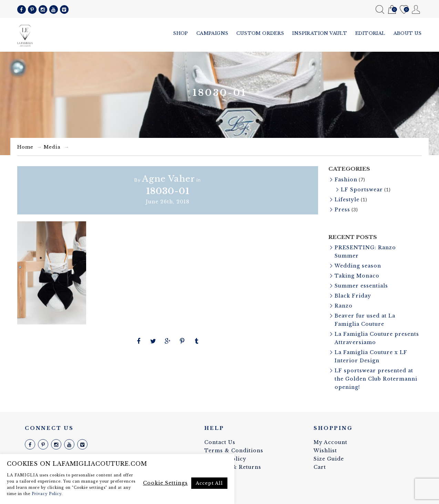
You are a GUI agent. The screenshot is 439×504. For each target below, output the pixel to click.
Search (380, 9)
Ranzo (344, 306)
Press (342, 210)
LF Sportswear (362, 190)
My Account (416, 9)
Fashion (346, 180)
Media (52, 147)
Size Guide (329, 459)
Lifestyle (347, 200)
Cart (392, 10)
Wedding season (358, 266)
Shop (181, 33)
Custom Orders (260, 33)
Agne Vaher (169, 179)
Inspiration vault (320, 33)
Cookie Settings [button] (165, 483)
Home (25, 147)
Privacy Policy (47, 494)
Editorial (370, 33)
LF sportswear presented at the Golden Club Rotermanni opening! (376, 379)
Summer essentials (361, 286)
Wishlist (404, 10)
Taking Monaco (357, 276)
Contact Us (220, 442)
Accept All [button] (209, 483)
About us (408, 33)
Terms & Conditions (234, 451)
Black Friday (353, 296)
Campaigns (212, 33)
